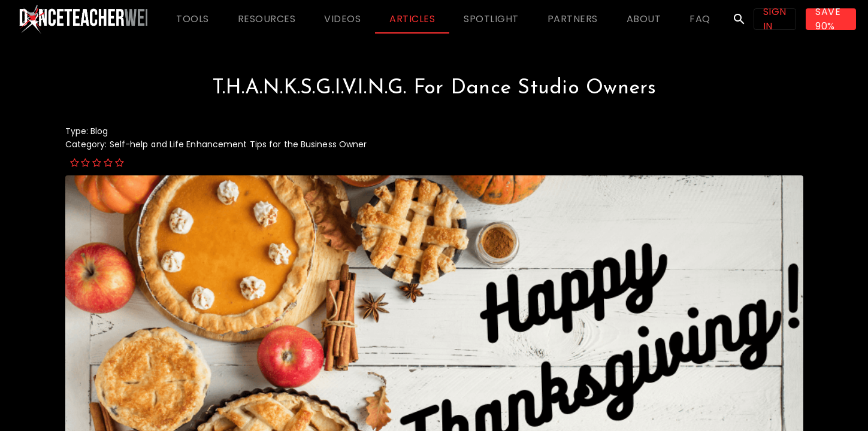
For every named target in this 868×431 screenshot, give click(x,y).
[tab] (193, 19)
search (739, 19)
